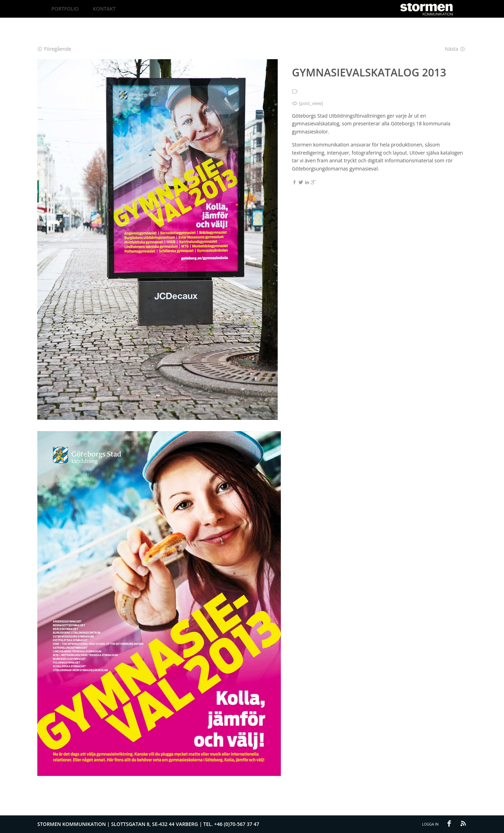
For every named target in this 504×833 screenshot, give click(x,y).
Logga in (430, 824)
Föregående (54, 49)
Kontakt (104, 9)
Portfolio (65, 9)
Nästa (455, 49)
